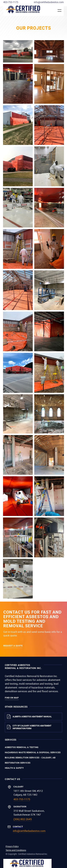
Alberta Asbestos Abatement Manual (32, 717)
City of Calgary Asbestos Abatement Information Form (32, 727)
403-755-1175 (11, 2)
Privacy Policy (12, 846)
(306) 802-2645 (23, 819)
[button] (58, 10)
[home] (24, 10)
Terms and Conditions (16, 850)
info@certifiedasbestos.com (49, 2)
